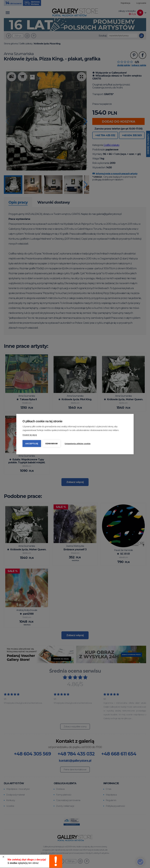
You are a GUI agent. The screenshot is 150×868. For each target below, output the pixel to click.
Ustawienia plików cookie (78, 443)
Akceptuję (32, 443)
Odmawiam (51, 443)
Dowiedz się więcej (30, 435)
